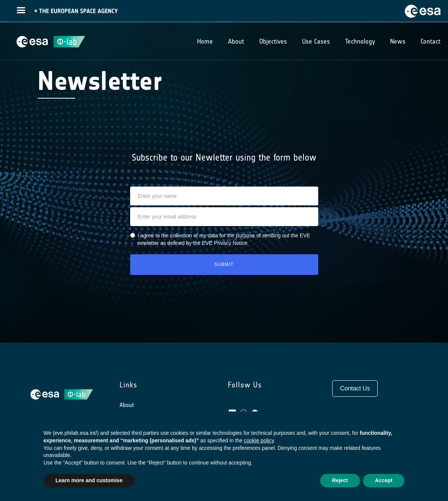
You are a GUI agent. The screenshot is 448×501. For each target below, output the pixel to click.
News (398, 41)
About (127, 405)
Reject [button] (340, 480)
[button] (21, 9)
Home (205, 41)
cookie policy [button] (259, 440)
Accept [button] (384, 480)
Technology (360, 41)
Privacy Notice (231, 243)
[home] (425, 10)
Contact (431, 41)
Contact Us (355, 388)
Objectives (273, 41)
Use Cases (316, 41)
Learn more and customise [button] (89, 480)
